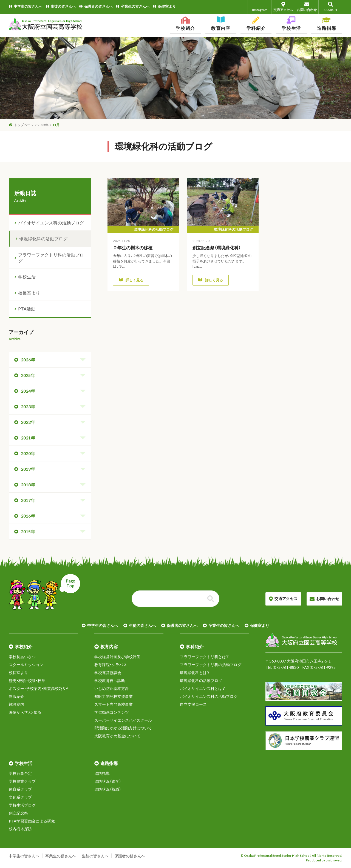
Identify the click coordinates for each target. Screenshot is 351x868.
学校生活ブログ (22, 805)
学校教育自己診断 (110, 680)
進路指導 (102, 773)
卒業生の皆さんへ (133, 6)
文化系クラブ (20, 797)
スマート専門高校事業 (114, 704)
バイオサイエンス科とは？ (203, 688)
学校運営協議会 (108, 673)
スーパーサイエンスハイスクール (123, 720)
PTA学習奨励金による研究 (32, 821)
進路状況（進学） (108, 781)
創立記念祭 (18, 813)
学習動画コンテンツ (112, 712)
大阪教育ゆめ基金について (117, 736)
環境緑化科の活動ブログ (43, 239)
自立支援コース (193, 704)
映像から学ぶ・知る (25, 712)
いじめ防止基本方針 (112, 688)
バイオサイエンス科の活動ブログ (51, 223)
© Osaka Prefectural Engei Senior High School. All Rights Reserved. (291, 856)
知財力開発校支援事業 (114, 696)
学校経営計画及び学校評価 (117, 657)
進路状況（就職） (108, 789)
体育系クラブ (20, 789)
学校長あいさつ (22, 657)
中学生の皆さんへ (26, 6)
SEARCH (330, 7)
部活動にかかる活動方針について (123, 728)
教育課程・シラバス (111, 665)
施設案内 (16, 704)
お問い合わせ (307, 7)
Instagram (260, 7)
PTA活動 (27, 309)
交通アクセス (283, 7)
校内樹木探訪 (20, 829)
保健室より (164, 6)
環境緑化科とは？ (195, 673)
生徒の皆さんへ (61, 6)
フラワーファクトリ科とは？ (204, 657)
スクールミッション (26, 665)
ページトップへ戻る (44, 592)
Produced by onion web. (324, 860)
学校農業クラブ (22, 781)
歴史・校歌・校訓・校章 (27, 680)
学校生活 (27, 277)
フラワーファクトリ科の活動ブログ (51, 258)
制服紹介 (16, 696)
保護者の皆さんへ (96, 6)
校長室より (29, 293)
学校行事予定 (20, 773)
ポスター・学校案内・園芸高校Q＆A (39, 688)
